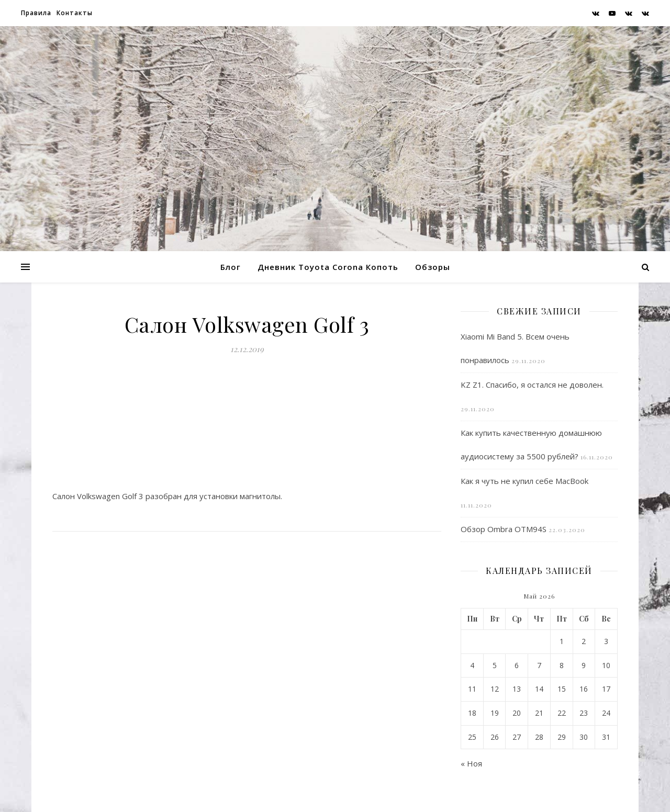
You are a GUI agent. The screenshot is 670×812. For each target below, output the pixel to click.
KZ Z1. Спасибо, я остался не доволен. (532, 385)
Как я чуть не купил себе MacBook (524, 481)
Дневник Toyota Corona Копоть (328, 267)
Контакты (75, 13)
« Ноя (471, 763)
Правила (36, 13)
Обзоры (433, 267)
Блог (231, 267)
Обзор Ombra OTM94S (504, 529)
